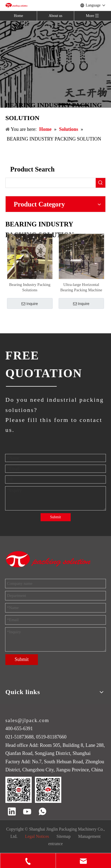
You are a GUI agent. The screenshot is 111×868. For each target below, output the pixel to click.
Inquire (30, 304)
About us (55, 16)
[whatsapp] (42, 812)
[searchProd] (51, 183)
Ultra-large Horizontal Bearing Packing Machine (81, 287)
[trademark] (49, 559)
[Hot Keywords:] (101, 183)
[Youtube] (27, 812)
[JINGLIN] (31, 386)
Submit (55, 517)
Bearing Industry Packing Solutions (30, 287)
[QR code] (33, 790)
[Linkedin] (12, 812)
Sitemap (63, 836)
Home (18, 16)
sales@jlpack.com (27, 720)
